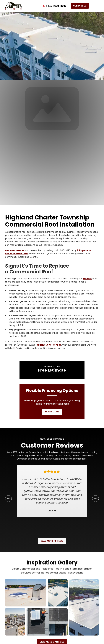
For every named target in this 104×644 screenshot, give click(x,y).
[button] (94, 6)
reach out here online (49, 345)
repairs (87, 279)
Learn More (52, 412)
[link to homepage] (13, 6)
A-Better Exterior (15, 250)
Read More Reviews (52, 545)
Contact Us (80, 6)
